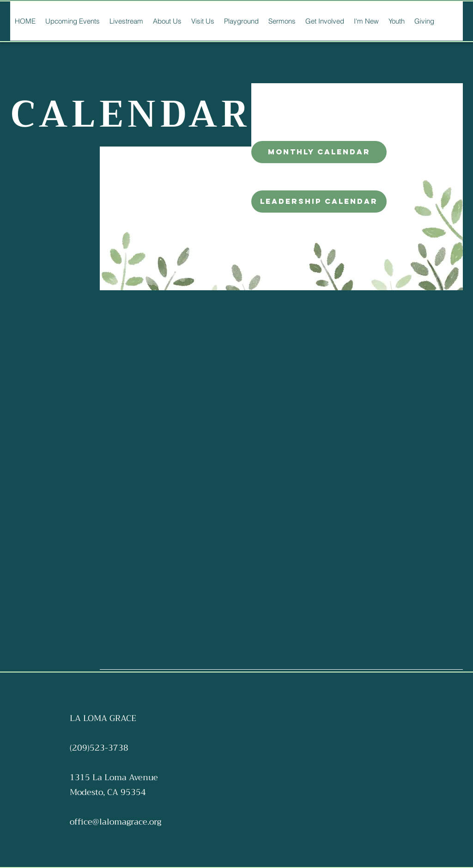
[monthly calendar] (319, 152)
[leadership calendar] (319, 202)
